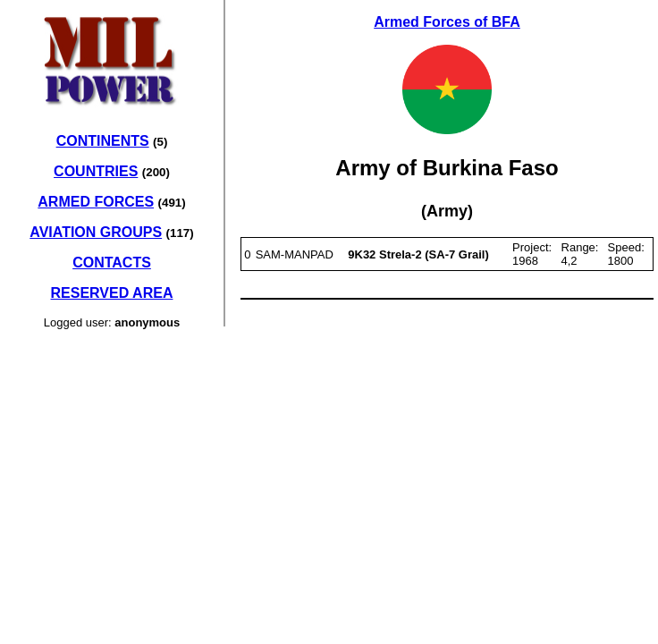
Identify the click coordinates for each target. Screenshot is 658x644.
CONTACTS (112, 263)
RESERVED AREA (112, 293)
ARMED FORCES (96, 202)
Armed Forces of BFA (447, 22)
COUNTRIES (96, 171)
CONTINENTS (103, 141)
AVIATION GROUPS (96, 232)
